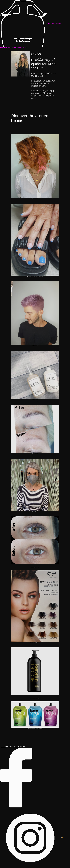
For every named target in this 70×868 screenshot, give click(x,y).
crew (36, 54)
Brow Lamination (35, 454)
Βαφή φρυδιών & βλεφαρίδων (35, 643)
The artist (4, 48)
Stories (25, 48)
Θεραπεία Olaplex (35, 400)
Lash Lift (35, 565)
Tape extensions (35, 199)
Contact (18, 48)
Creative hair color (35, 346)
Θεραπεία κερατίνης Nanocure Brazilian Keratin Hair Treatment (35, 696)
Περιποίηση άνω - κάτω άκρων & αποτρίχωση (35, 277)
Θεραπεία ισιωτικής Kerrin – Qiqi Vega (35, 729)
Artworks (11, 48)
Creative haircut (35, 512)
